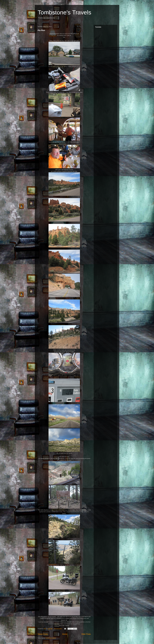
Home (65, 634)
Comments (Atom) (51, 638)
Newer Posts (43, 634)
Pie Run (41, 30)
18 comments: (58, 629)
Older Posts (86, 634)
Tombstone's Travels (64, 12)
